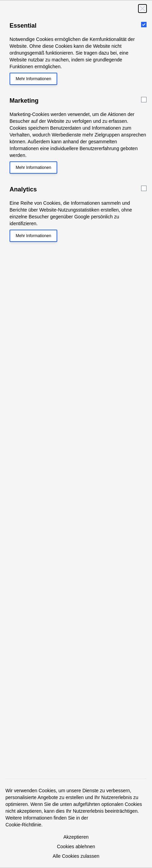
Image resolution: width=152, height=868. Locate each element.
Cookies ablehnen (76, 847)
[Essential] (144, 25)
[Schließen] (142, 9)
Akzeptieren (76, 837)
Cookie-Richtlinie (23, 825)
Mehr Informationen (33, 79)
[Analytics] (144, 188)
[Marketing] (144, 100)
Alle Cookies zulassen (76, 856)
